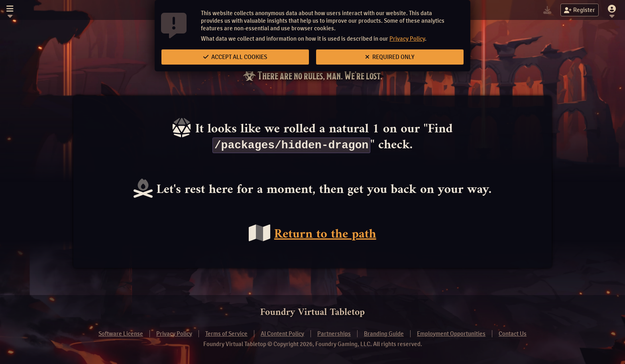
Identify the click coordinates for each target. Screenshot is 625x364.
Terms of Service (226, 334)
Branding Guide (384, 334)
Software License (121, 334)
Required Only (390, 57)
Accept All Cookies (235, 57)
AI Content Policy (282, 334)
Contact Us (513, 334)
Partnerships (334, 334)
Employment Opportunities (451, 334)
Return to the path (325, 235)
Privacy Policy (407, 39)
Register (580, 10)
